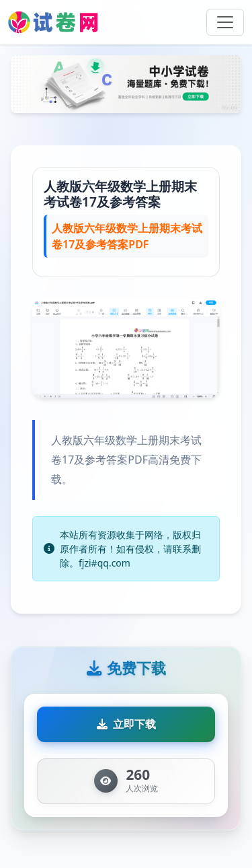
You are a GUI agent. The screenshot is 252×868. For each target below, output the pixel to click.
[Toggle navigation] (225, 22)
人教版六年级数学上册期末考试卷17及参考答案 (120, 194)
